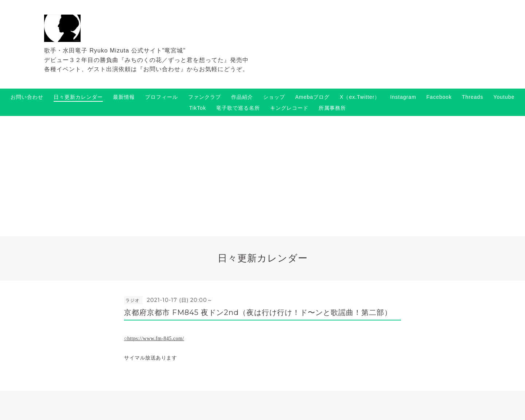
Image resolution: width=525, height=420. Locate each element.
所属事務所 (332, 108)
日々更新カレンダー (78, 97)
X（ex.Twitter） (360, 97)
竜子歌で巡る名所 (238, 108)
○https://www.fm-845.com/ (154, 339)
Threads (472, 97)
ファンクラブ (205, 97)
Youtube (504, 97)
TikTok (198, 108)
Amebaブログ (312, 97)
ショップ (274, 97)
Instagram (403, 97)
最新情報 (124, 97)
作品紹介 (242, 97)
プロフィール (162, 97)
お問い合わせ (27, 97)
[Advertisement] (262, 171)
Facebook (439, 97)
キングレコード (289, 108)
